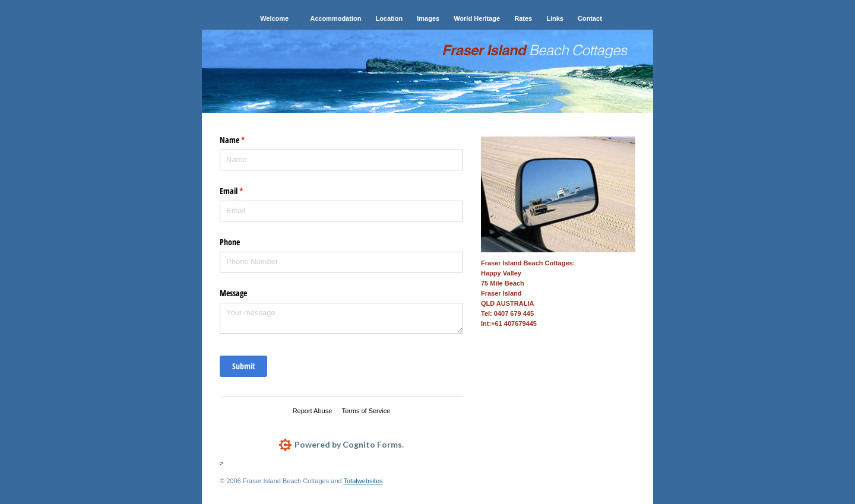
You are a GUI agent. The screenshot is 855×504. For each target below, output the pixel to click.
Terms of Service (366, 411)
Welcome (274, 18)
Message (233, 293)
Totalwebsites (363, 481)
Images (428, 18)
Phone (230, 242)
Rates (523, 18)
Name (246, 140)
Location (389, 18)
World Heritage (477, 18)
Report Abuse (313, 411)
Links (555, 18)
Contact (590, 18)
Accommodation (335, 18)
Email (245, 191)
